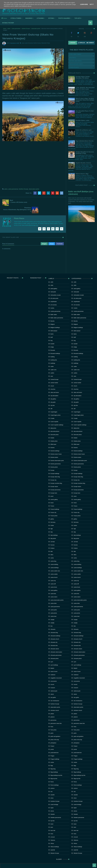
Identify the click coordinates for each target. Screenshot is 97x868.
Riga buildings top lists (56, 767)
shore (52, 790)
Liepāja (52, 615)
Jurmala (53, 533)
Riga (52, 757)
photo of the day (55, 731)
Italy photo (53, 530)
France (52, 498)
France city (53, 504)
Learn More (84, 4)
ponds (52, 741)
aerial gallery (54, 280)
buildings (53, 355)
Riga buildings (54, 764)
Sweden (53, 806)
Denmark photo (55, 426)
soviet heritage (54, 796)
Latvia (9, 29)
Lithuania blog (54, 624)
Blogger (44, 236)
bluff (52, 329)
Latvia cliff (53, 576)
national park (54, 683)
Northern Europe (26, 29)
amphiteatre (54, 293)
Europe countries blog (56, 475)
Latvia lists (53, 585)
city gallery (53, 391)
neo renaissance (55, 692)
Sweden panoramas (56, 809)
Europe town (54, 485)
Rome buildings (55, 777)
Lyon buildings (54, 657)
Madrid (52, 660)
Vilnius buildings (55, 838)
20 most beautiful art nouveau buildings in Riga (85, 153)
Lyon (52, 654)
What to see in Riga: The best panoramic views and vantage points (85, 100)
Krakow (52, 540)
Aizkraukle (53, 284)
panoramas (53, 712)
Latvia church (54, 569)
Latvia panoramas (16, 29)
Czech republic (54, 413)
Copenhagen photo (56, 407)
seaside (53, 787)
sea (51, 783)
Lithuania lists (54, 637)
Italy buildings (54, 527)
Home (4, 18)
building (53, 349)
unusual (53, 829)
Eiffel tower (53, 436)
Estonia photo (54, 459)
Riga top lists (54, 770)
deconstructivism (55, 423)
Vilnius (52, 835)
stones (52, 803)
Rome (52, 774)
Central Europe (54, 371)
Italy (52, 524)
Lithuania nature (55, 641)
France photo (54, 508)
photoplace (53, 735)
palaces (53, 709)
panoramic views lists (56, 715)
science (53, 780)
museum (53, 679)
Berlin (52, 326)
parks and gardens (55, 728)
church (52, 378)
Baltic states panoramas (57, 310)
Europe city (53, 472)
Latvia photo (54, 605)
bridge (52, 339)
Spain (52, 800)
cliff (51, 400)
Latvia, (23, 43)
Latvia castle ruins (55, 563)
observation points (36, 29)
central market (54, 374)
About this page (48, 861)
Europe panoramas (56, 482)
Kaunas (53, 537)
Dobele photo (54, 433)
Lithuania (53, 621)
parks (52, 725)
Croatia (52, 410)
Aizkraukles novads (56, 287)
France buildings (55, 501)
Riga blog (53, 761)
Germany (53, 514)
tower (52, 816)
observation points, (46, 43)
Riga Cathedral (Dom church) (85, 141)
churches (53, 381)
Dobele (52, 430)
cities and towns (55, 384)
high (52, 520)
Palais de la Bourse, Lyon (84, 130)
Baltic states (54, 306)
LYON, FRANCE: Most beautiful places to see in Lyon (85, 88)
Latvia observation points (57, 592)
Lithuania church (55, 631)
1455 (52, 274)
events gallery (54, 491)
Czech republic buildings (57, 417)
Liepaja (52, 611)
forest (52, 495)
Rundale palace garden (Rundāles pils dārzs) (83, 77)
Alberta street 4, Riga (82, 174)
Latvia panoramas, (29, 43)
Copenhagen (54, 404)
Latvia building (54, 556)
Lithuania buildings (55, 628)
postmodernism (55, 744)
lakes (52, 546)
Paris (52, 718)
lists (52, 618)
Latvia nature (54, 589)
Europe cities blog (55, 469)
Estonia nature (54, 449)
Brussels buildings (55, 345)
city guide (53, 394)
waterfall (53, 842)
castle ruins (54, 361)
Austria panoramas (55, 303)
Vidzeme (53, 832)
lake (52, 543)
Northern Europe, (37, 43)
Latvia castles (54, 566)
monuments (54, 673)
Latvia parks (54, 602)
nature (52, 686)
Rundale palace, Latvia (83, 120)
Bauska (52, 313)
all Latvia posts (54, 290)
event (52, 488)
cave (52, 368)
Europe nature (54, 478)
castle (52, 358)
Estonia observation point (57, 452)
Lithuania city (54, 634)
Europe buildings (55, 465)
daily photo (53, 420)
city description (54, 387)
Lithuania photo (55, 650)
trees (52, 826)
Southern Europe (55, 793)
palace (52, 705)
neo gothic (53, 689)
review (52, 754)
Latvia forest (54, 579)
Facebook (60, 236)
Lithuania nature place (56, 644)
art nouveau (54, 297)
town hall (53, 822)
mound (52, 676)
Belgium (53, 316)
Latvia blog (53, 553)
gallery (52, 511)
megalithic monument (56, 670)
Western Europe (55, 845)
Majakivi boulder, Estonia (83, 163)
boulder (52, 336)
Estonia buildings (55, 443)
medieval (53, 667)
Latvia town (54, 608)
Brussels (53, 342)
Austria (52, 300)
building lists (54, 352)
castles (52, 365)
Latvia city (53, 572)
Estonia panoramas (56, 456)
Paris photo (54, 722)
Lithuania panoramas (56, 647)
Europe (52, 462)
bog (52, 332)
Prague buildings (55, 751)
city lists (53, 397)
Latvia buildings (55, 559)
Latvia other (54, 595)
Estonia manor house (56, 446)
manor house (54, 663)
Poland (52, 738)
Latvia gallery (54, 582)
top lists (53, 813)
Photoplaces (24, 9)
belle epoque (54, 323)
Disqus (52, 236)
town (52, 819)
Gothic (52, 517)
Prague (52, 748)
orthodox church (55, 702)
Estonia (52, 439)
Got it (92, 4)
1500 (52, 277)
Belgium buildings (55, 319)
